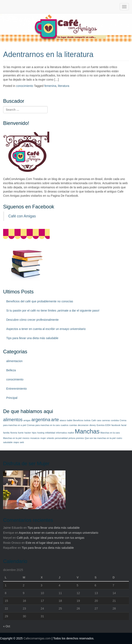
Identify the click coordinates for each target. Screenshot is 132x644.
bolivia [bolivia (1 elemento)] (87, 420)
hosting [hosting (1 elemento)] (41, 433)
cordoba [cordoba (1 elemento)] (115, 420)
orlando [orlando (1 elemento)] (51, 438)
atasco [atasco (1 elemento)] (63, 420)
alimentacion (14, 361)
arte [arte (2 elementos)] (55, 420)
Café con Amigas (22, 216)
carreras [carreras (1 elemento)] (106, 420)
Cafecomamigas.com (37, 638)
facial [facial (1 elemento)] (124, 425)
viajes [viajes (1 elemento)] (16, 442)
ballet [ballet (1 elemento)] (70, 420)
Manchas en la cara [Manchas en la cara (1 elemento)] (110, 433)
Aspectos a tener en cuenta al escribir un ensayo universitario (46, 329)
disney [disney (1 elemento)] (93, 425)
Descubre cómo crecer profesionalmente (32, 320)
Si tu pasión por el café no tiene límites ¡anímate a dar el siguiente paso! (53, 311)
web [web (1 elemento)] (22, 442)
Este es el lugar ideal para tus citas (48, 543)
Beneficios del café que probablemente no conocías (40, 301)
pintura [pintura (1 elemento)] (72, 438)
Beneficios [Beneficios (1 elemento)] (78, 420)
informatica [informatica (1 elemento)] (61, 433)
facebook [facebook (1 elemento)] (116, 425)
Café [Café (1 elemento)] (94, 420)
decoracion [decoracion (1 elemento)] (83, 425)
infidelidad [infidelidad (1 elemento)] (50, 433)
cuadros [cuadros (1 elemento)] (64, 425)
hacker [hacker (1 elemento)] (28, 433)
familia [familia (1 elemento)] (6, 433)
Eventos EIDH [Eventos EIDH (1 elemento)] (104, 425)
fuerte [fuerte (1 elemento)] (21, 433)
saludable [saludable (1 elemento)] (8, 442)
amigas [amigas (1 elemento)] (27, 420)
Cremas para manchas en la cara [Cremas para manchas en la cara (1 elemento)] (43, 425)
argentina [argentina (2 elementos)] (41, 420)
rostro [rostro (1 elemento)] (119, 438)
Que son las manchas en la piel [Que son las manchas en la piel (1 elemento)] (100, 438)
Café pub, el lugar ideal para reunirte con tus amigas (50, 538)
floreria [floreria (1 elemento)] (14, 433)
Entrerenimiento (17, 389)
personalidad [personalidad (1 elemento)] (61, 438)
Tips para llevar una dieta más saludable (32, 338)
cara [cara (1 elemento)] (99, 420)
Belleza (11, 370)
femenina (50, 86)
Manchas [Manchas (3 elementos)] (87, 431)
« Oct (7, 626)
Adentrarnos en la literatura (48, 54)
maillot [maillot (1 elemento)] (71, 433)
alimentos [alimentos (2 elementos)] (13, 420)
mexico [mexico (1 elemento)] (26, 438)
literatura (64, 86)
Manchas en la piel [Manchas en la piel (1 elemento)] (12, 438)
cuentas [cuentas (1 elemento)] (73, 425)
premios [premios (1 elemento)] (80, 438)
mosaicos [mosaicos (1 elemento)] (35, 438)
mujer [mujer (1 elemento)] (43, 438)
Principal (12, 398)
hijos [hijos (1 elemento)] (34, 433)
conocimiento (25, 86)
